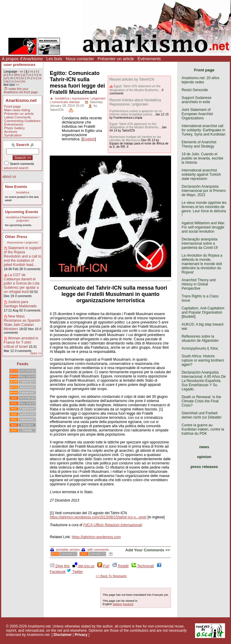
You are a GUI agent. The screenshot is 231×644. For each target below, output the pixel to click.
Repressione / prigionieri (28, 219)
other (17, 75)
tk (10, 75)
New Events (16, 187)
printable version (65, 550)
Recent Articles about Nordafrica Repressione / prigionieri (135, 102)
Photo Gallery (15, 128)
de (12, 78)
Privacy (81, 635)
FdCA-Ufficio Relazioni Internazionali (113, 525)
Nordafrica (22, 192)
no (30, 75)
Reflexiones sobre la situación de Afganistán (200, 338)
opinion (204, 457)
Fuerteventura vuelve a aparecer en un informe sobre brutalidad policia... (136, 113)
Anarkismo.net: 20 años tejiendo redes (200, 80)
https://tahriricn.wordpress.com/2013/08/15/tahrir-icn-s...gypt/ (98, 517)
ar (40, 75)
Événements (149, 59)
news (204, 447)
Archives (11, 132)
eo (18, 81)
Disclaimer (63, 635)
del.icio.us (83, 566)
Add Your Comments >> (148, 550)
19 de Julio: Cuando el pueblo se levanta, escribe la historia (202, 158)
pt (5, 75)
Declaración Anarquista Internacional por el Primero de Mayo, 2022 (204, 191)
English (89, 139)
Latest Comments (18, 117)
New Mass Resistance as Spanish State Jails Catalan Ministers (22, 323)
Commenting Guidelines (22, 121)
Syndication (13, 135)
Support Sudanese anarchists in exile (196, 100)
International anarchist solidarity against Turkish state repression (201, 174)
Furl (103, 566)
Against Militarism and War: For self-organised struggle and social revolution (203, 227)
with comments (95, 550)
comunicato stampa (66, 102)
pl (6, 78)
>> (17, 85)
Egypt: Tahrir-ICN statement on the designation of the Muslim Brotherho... (135, 88)
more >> (36, 353)
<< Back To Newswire (111, 576)
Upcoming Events (22, 212)
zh (28, 78)
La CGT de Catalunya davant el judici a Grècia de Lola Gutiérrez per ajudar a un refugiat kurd (22, 283)
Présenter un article (116, 59)
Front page (12, 106)
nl (35, 75)
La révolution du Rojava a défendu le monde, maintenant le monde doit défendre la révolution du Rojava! (202, 264)
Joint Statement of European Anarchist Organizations (197, 114)
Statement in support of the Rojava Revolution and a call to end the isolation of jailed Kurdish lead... (23, 256)
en (21, 72)
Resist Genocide (195, 90)
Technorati (143, 566)
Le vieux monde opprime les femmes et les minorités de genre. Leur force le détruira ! (204, 209)
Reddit (120, 566)
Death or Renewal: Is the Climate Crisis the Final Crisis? (201, 401)
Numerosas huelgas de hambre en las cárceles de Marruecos (135, 139)
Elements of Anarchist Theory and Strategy (199, 144)
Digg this (60, 566)
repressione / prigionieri (89, 98)
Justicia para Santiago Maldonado (20, 304)
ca (40, 78)
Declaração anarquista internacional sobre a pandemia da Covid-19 (200, 243)
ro (12, 81)
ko (24, 81)
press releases (204, 467)
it (37, 72)
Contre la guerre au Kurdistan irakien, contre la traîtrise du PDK (203, 429)
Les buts (54, 59)
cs (34, 78)
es (32, 72)
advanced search (16, 168)
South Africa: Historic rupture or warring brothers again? (203, 360)
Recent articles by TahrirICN (132, 79)
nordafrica (62, 98)
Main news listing (17, 110)
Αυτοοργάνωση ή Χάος (200, 348)
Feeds (23, 364)
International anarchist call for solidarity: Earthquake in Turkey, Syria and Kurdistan (204, 130)
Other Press (16, 237)
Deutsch (128, 604)
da (7, 81)
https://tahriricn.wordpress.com (96, 537)
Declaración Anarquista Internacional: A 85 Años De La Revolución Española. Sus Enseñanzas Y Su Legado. (204, 381)
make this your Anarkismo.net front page (21, 91)
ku (23, 78)
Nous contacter (80, 59)
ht (17, 78)
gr (24, 75)
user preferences (19, 65)
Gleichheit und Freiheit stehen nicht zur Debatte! (201, 415)
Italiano (118, 604)
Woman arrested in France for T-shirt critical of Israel (21, 342)
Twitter (75, 572)
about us (9, 177)
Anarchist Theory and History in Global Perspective (199, 284)
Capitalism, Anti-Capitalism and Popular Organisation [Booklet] (203, 312)
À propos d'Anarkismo (22, 59)
